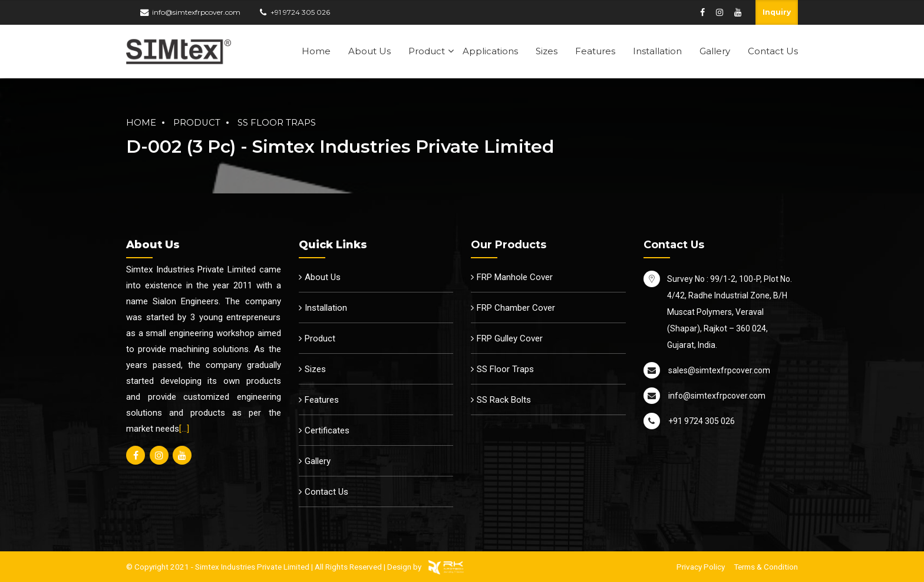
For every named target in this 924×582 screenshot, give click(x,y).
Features (595, 51)
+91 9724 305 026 (300, 12)
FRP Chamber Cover (516, 308)
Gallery (715, 51)
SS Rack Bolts (504, 400)
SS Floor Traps (277, 123)
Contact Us (773, 51)
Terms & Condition (766, 567)
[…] (184, 429)
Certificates (327, 430)
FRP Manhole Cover (515, 277)
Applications (490, 51)
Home (316, 51)
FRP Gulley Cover (510, 338)
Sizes (547, 51)
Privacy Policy (701, 567)
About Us (369, 51)
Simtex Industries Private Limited (252, 567)
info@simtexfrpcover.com (196, 12)
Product (427, 51)
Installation (657, 51)
